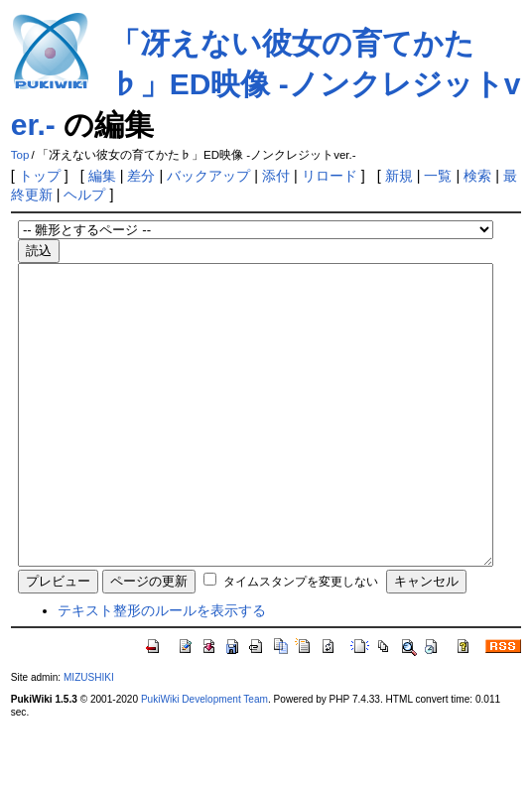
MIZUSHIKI (89, 737)
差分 (141, 176)
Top (20, 155)
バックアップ (208, 176)
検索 (477, 176)
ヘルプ (84, 195)
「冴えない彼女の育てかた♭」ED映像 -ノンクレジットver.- (266, 84)
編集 (102, 176)
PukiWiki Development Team (204, 759)
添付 (276, 176)
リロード (330, 176)
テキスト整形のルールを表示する (162, 670)
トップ (40, 176)
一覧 (438, 176)
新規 (399, 176)
